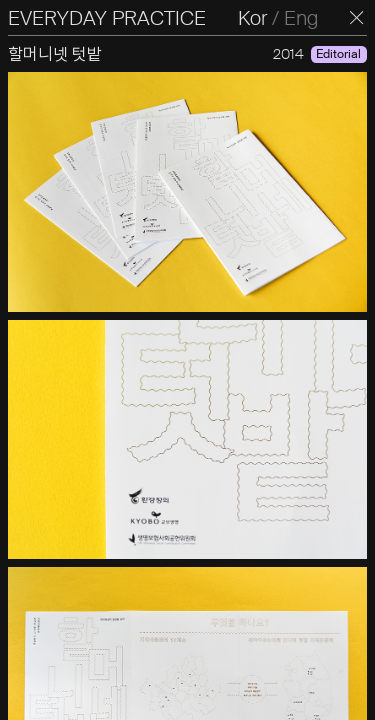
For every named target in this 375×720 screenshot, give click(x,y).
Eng (301, 18)
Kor (252, 18)
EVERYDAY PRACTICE (107, 18)
